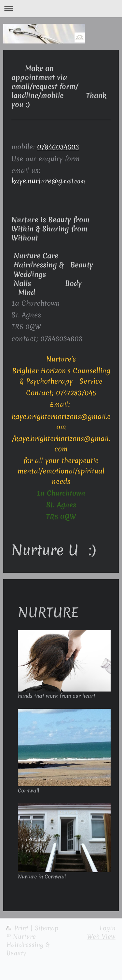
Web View (101, 937)
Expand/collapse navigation (61, 9)
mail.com (48, 181)
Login (108, 928)
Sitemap (47, 928)
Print (18, 928)
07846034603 (58, 147)
